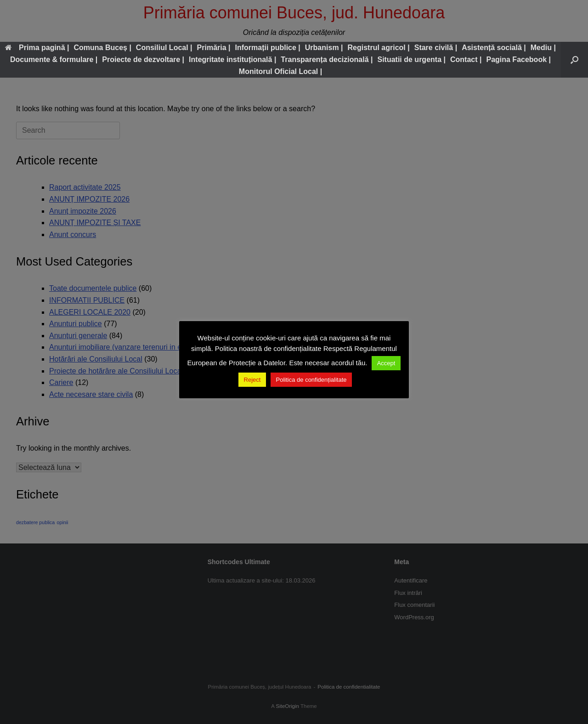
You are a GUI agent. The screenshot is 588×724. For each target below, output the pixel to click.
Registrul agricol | (379, 48)
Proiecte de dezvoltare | (143, 59)
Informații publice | (268, 48)
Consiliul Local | (164, 48)
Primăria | (214, 48)
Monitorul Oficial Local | (280, 71)
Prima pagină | (37, 48)
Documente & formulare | (54, 59)
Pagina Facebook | (518, 59)
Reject (252, 380)
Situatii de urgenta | (411, 59)
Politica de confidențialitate (311, 380)
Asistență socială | (494, 48)
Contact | (466, 59)
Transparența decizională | (327, 59)
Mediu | (543, 48)
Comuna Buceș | (102, 48)
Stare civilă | (436, 48)
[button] (574, 60)
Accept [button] (386, 363)
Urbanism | (324, 48)
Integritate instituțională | (232, 59)
